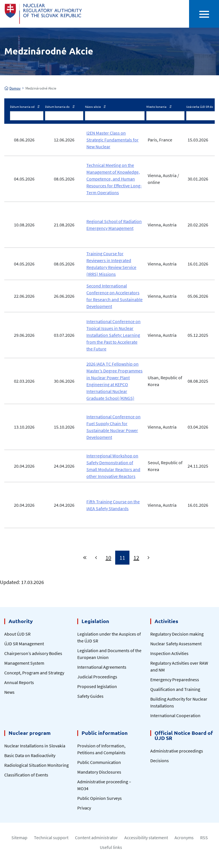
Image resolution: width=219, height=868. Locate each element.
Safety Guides (90, 696)
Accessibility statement (146, 837)
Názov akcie (95, 107)
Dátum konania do (60, 107)
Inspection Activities (169, 653)
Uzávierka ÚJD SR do (202, 107)
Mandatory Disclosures (99, 772)
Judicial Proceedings (97, 677)
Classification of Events (26, 775)
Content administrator (96, 837)
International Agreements (102, 667)
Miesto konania (159, 107)
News (9, 692)
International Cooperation (175, 715)
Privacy (84, 808)
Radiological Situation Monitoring (36, 765)
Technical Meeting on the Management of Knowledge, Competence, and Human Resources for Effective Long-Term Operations (114, 179)
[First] (85, 558)
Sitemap (19, 837)
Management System (24, 663)
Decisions (160, 760)
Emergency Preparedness (175, 680)
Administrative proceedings (177, 751)
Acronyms (184, 837)
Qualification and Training (175, 689)
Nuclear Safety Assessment (176, 644)
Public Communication (99, 762)
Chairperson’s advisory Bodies (33, 653)
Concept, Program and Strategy (34, 673)
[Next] (149, 558)
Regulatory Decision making (177, 634)
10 (108, 558)
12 (136, 558)
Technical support (51, 837)
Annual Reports (19, 682)
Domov (12, 88)
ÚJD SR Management (24, 644)
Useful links (111, 847)
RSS (204, 837)
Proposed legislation (97, 686)
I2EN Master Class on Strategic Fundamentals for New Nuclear (112, 140)
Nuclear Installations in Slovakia (35, 746)
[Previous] (96, 558)
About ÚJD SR (17, 634)
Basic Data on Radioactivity (30, 755)
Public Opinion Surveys (100, 798)
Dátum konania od (25, 107)
